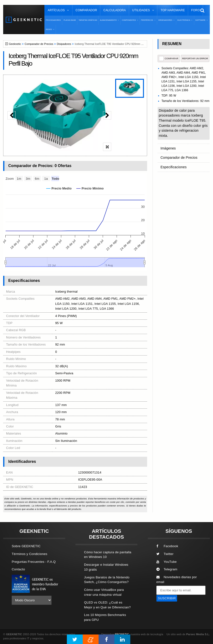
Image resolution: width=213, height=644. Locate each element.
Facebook (167, 546)
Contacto (18, 569)
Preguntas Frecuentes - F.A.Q (34, 562)
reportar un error (195, 58)
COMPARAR (169, 59)
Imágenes (168, 148)
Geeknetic (15, 44)
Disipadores (64, 44)
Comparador (86, 10)
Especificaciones (173, 165)
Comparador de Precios (39, 44)
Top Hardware (173, 10)
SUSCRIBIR (167, 598)
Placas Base (70, 20)
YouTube (167, 562)
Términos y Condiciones (30, 554)
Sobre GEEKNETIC (26, 546)
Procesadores (53, 20)
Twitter (165, 554)
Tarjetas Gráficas (88, 20)
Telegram (167, 569)
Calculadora (115, 10)
